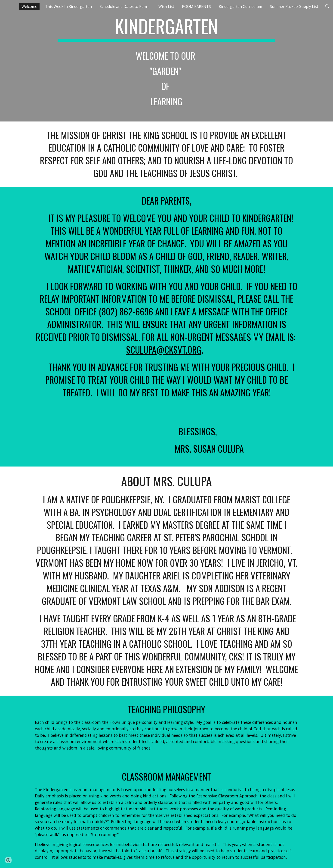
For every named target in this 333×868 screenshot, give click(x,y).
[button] (327, 6)
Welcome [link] (29, 6)
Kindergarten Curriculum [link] (240, 6)
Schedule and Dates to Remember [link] (126, 6)
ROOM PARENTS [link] (196, 6)
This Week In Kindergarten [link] (68, 6)
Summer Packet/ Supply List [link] (294, 6)
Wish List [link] (166, 6)
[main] (166, 61)
